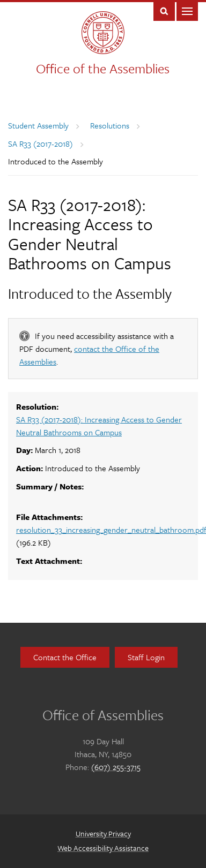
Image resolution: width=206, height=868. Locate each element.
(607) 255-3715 (116, 767)
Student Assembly (38, 125)
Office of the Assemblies (103, 68)
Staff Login (146, 657)
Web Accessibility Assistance (103, 848)
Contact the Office (65, 657)
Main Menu (187, 10)
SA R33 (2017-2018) (41, 144)
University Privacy (103, 833)
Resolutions (110, 125)
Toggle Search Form (164, 10)
